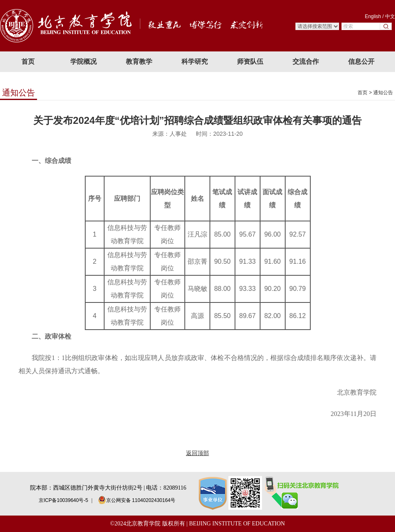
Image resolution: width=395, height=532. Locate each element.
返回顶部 (197, 453)
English (373, 16)
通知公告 (383, 93)
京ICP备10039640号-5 (63, 500)
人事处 (178, 134)
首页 (362, 93)
